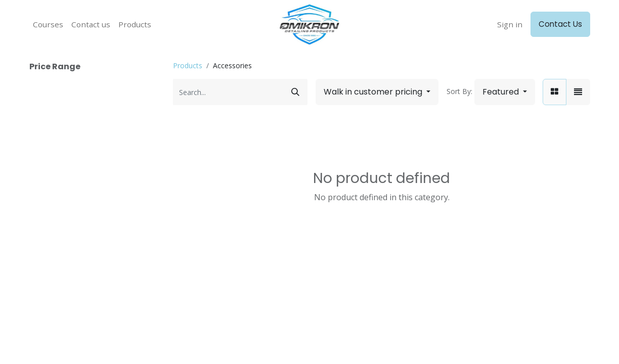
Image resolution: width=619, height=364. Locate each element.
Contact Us (560, 24)
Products (188, 65)
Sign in (510, 24)
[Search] (295, 92)
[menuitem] (48, 25)
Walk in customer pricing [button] (374, 92)
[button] (505, 92)
